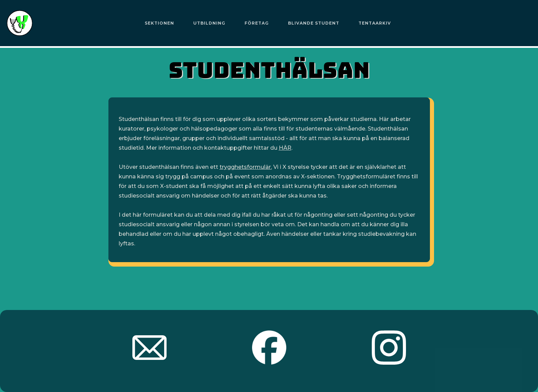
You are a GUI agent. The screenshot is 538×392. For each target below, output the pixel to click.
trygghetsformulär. (246, 167)
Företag (257, 23)
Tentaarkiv (375, 23)
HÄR (285, 148)
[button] (159, 23)
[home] (20, 23)
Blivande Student (314, 23)
